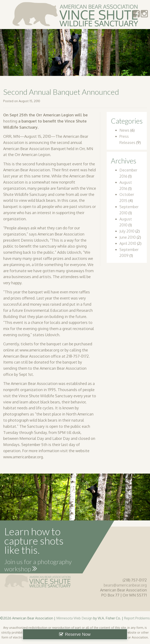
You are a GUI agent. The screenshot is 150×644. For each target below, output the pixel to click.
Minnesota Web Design (74, 618)
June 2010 (128, 237)
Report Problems (137, 618)
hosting (10, 121)
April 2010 (128, 243)
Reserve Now (78, 634)
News (124, 130)
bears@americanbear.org (125, 585)
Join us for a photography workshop (38, 566)
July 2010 (127, 231)
